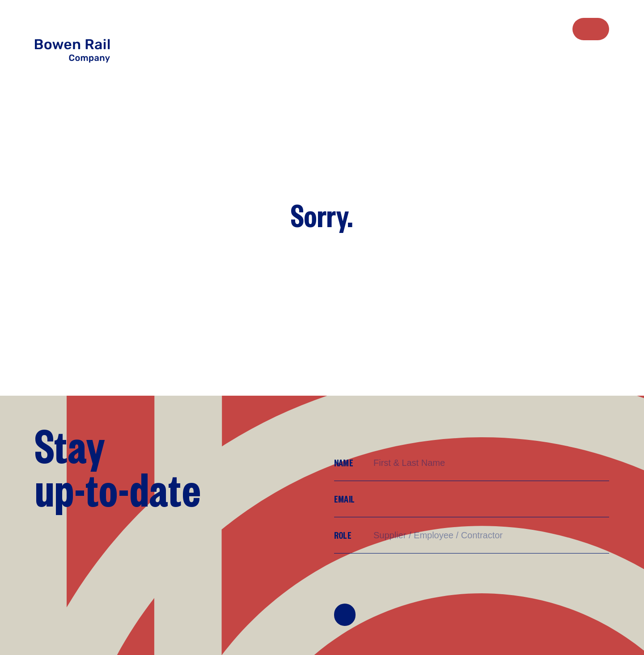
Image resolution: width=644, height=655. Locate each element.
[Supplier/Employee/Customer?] (491, 535)
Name (344, 463)
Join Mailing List (345, 615)
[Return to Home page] (82, 37)
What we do (511, 28)
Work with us (525, 28)
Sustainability (540, 28)
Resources (555, 28)
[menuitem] (497, 29)
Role (343, 535)
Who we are (497, 28)
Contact (591, 29)
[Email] (491, 499)
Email (344, 499)
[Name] (491, 463)
